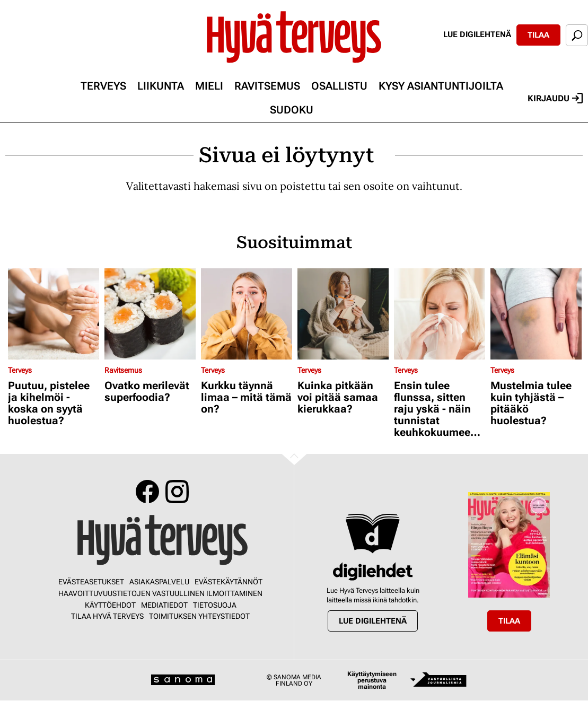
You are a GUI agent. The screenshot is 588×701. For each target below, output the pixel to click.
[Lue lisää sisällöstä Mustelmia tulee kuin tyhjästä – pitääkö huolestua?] (536, 314)
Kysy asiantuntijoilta (441, 86)
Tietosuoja (215, 605)
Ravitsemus (267, 86)
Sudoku (292, 110)
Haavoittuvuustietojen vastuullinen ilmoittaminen (160, 593)
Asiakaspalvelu (159, 582)
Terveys (103, 86)
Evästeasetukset (91, 582)
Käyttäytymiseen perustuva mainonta (372, 680)
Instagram (177, 492)
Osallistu (339, 86)
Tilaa (538, 35)
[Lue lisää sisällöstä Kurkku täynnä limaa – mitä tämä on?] (247, 314)
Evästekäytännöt (229, 582)
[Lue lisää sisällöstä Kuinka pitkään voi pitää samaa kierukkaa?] (343, 314)
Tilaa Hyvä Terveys (107, 616)
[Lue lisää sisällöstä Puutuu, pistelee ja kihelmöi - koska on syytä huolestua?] (54, 314)
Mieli (209, 86)
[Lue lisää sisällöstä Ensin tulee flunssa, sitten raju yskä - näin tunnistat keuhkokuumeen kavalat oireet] (440, 314)
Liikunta (161, 86)
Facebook (147, 492)
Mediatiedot (164, 605)
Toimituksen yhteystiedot (199, 616)
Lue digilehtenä (477, 34)
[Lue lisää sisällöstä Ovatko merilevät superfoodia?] (150, 314)
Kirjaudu (555, 98)
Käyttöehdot (110, 605)
